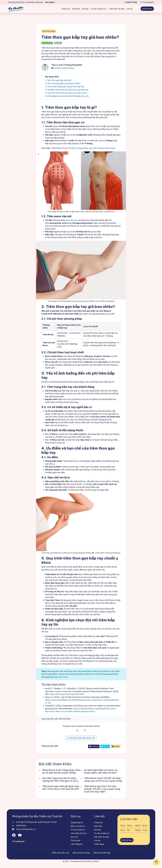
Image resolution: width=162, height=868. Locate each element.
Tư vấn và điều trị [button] (98, 9)
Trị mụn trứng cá (78, 830)
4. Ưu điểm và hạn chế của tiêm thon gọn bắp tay (67, 90)
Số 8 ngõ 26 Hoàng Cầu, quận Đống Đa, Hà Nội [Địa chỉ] (36, 822)
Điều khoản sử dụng (81, 853)
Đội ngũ (85, 9)
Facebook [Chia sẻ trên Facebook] (94, 746)
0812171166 (131, 2)
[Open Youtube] (20, 835)
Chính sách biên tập (102, 853)
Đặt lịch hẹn (147, 9)
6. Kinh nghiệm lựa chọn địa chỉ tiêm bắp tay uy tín (67, 96)
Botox (58, 43)
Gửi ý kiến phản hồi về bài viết (81, 738)
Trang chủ (66, 9)
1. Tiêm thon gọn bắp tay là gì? (58, 80)
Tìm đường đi (147, 2)
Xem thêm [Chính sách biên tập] (63, 677)
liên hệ (95, 661)
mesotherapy (72, 220)
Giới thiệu (76, 9)
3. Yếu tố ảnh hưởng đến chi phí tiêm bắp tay (65, 87)
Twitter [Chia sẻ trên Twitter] (105, 746)
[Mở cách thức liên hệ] (156, 862)
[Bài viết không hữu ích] (85, 730)
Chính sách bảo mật (60, 853)
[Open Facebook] (14, 835)
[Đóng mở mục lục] (117, 77)
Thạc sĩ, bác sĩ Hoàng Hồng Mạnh (67, 65)
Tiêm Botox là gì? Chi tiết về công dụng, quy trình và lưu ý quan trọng (83, 148)
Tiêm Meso (47, 43)
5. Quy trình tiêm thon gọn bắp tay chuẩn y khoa (66, 93)
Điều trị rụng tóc (78, 826)
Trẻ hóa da (75, 840)
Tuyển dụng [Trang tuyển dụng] (99, 844)
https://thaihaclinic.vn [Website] (26, 829)
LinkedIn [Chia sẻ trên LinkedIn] (116, 746)
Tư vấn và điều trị (102, 833)
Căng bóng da (77, 822)
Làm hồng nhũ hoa (79, 833)
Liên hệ (129, 9)
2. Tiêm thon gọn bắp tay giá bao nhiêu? (63, 83)
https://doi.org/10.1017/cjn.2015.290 (67, 694)
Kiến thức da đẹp (117, 9)
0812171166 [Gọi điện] (21, 826)
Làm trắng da (76, 844)
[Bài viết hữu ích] (77, 730)
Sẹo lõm (74, 837)
